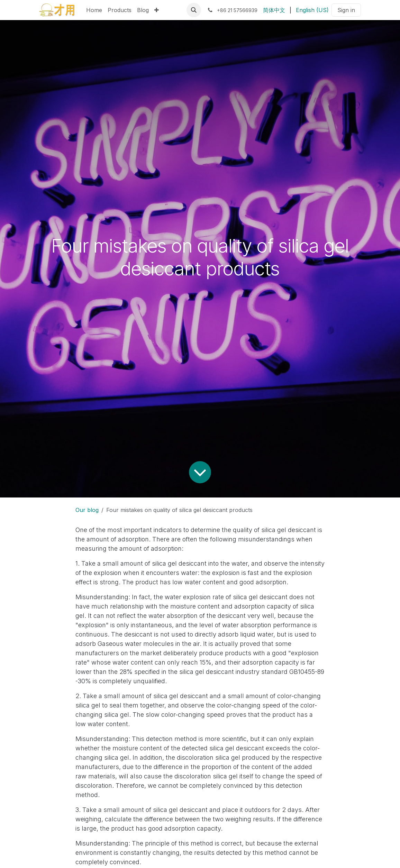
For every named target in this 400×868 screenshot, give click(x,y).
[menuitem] (94, 10)
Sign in (346, 10)
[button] (194, 10)
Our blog (87, 510)
